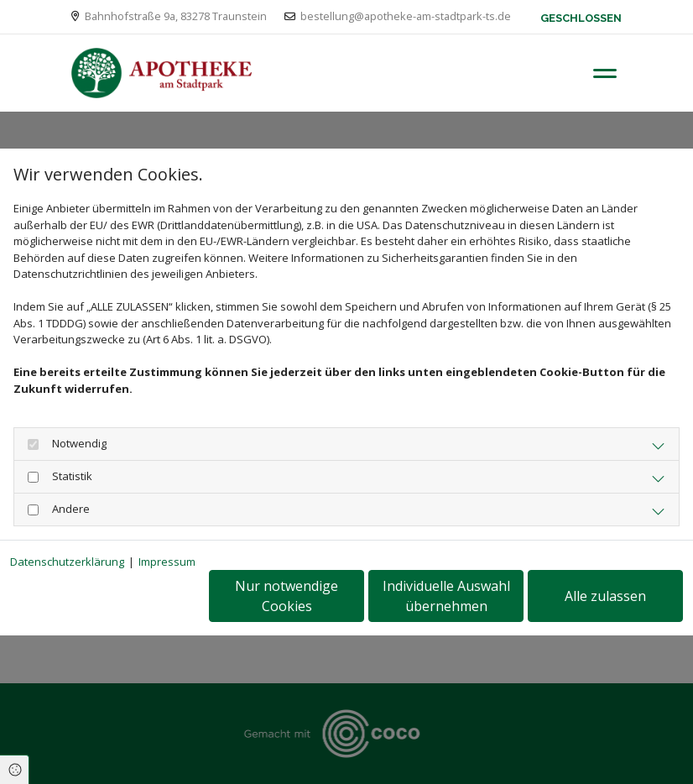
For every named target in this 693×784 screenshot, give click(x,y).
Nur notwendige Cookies (287, 596)
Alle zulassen (605, 596)
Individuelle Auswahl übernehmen (446, 596)
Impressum (167, 562)
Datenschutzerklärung (67, 562)
